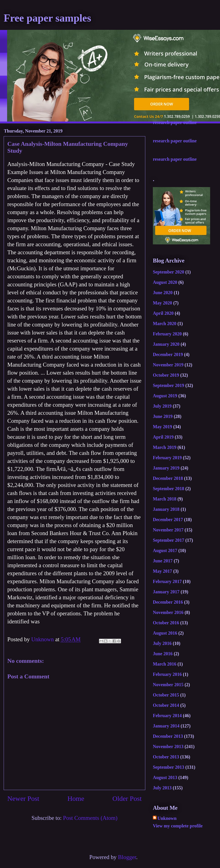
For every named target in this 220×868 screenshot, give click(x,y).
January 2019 (166, 468)
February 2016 (167, 674)
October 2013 (166, 757)
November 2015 (168, 685)
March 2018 (165, 499)
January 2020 (166, 344)
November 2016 (168, 612)
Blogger (127, 857)
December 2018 (168, 478)
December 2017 (168, 520)
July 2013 (162, 788)
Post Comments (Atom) (90, 818)
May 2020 (162, 303)
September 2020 (169, 272)
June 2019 (163, 416)
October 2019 (166, 375)
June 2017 (163, 561)
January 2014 (166, 726)
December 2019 (168, 354)
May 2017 (162, 571)
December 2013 (168, 736)
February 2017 (167, 581)
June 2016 (163, 654)
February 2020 (167, 334)
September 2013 (169, 767)
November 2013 (168, 746)
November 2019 (168, 365)
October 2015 (166, 695)
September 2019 (169, 385)
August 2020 (165, 282)
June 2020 (163, 293)
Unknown (167, 818)
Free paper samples (47, 18)
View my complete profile (178, 826)
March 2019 (165, 447)
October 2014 (166, 705)
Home (76, 798)
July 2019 (162, 406)
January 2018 (166, 509)
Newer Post (23, 798)
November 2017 (168, 530)
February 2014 (167, 716)
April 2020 (163, 313)
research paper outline (175, 122)
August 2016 (165, 633)
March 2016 (165, 664)
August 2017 (165, 550)
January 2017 (166, 592)
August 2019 (165, 396)
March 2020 (165, 323)
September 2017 (169, 540)
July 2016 (162, 643)
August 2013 (165, 777)
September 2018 (169, 489)
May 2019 (162, 427)
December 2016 (168, 602)
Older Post (127, 798)
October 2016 (166, 623)
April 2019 (163, 437)
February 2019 (167, 458)
